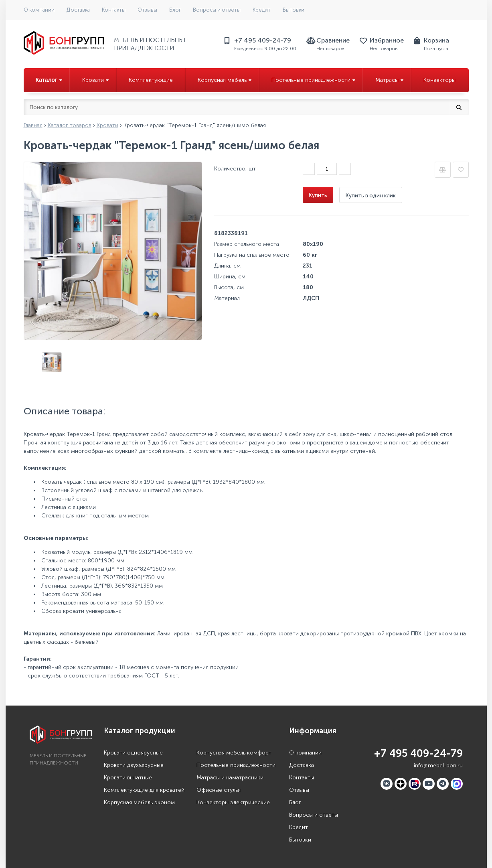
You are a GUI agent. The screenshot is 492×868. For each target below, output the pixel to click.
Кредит (262, 10)
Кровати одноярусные (133, 753)
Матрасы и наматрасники (230, 778)
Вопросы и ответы (217, 10)
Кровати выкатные (128, 778)
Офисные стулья (219, 790)
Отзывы (147, 10)
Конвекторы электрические (233, 802)
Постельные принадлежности (236, 765)
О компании (39, 10)
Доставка (78, 10)
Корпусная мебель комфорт (234, 753)
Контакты (114, 10)
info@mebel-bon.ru (438, 766)
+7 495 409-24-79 (418, 753)
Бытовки (294, 10)
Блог (175, 10)
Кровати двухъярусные (134, 765)
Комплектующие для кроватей (144, 790)
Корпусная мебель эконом (139, 802)
